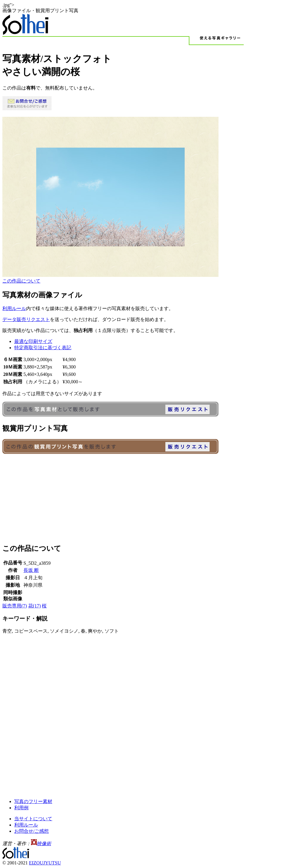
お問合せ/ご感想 (31, 831)
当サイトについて (33, 819)
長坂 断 (31, 570)
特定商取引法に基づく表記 (43, 348)
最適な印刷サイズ (33, 341)
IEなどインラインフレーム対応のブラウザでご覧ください (110, 197)
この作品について (21, 281)
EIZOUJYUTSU (45, 863)
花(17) (35, 606)
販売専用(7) (15, 606)
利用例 (21, 808)
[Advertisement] (152, 497)
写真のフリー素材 (33, 801)
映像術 (44, 844)
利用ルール (14, 308)
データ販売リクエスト (26, 319)
